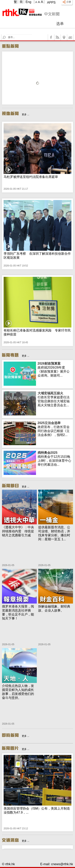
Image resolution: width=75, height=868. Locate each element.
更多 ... (25, 114)
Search (6, 34)
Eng (28, 2)
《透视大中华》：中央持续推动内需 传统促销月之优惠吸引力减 (18, 531)
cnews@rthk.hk (62, 864)
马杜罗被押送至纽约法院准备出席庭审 (31, 177)
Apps (51, 2)
